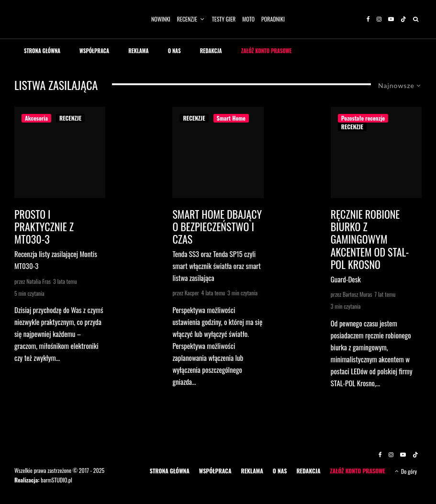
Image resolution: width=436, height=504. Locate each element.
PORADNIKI (273, 19)
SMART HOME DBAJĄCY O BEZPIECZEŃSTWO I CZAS (217, 227)
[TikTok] (403, 19)
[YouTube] (391, 19)
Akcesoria (36, 118)
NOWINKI (161, 19)
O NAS (174, 51)
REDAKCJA (211, 51)
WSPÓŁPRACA (94, 51)
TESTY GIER (224, 19)
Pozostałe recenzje (363, 118)
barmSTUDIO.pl (56, 480)
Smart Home (231, 118)
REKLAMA (139, 51)
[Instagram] (379, 19)
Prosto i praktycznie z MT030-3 (44, 227)
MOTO (248, 19)
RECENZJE (187, 19)
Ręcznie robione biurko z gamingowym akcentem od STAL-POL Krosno (370, 239)
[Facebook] (368, 19)
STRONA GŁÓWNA (42, 51)
